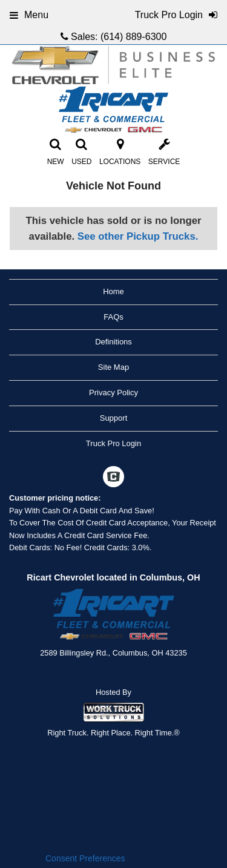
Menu (29, 15)
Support (114, 418)
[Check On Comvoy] (113, 478)
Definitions (113, 342)
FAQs (113, 317)
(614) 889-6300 (133, 37)
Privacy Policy (113, 393)
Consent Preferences (85, 858)
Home (113, 291)
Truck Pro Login (113, 443)
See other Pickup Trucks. (138, 236)
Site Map (113, 367)
